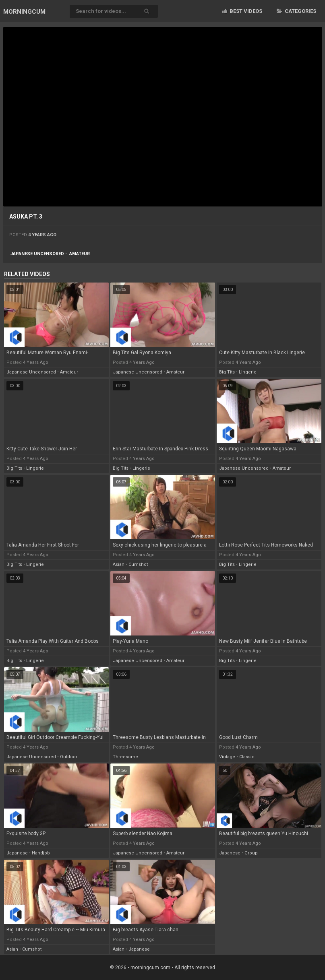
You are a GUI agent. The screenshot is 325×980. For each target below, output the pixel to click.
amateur (80, 254)
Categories (296, 11)
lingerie (248, 372)
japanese (17, 853)
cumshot (138, 564)
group (251, 853)
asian (119, 564)
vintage (227, 757)
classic (247, 757)
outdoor (69, 757)
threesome (125, 757)
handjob (41, 853)
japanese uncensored (37, 254)
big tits (227, 372)
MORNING (24, 12)
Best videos (242, 11)
